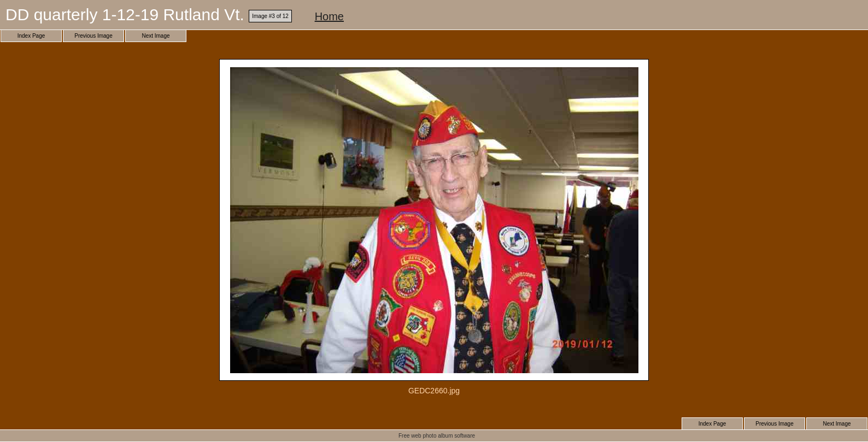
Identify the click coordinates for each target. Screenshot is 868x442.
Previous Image (93, 36)
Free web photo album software (437, 436)
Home (329, 16)
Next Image (156, 36)
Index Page (31, 36)
